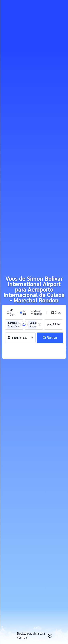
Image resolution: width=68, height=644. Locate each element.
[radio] (11, 313)
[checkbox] (56, 313)
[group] (14, 325)
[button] (62, 4)
